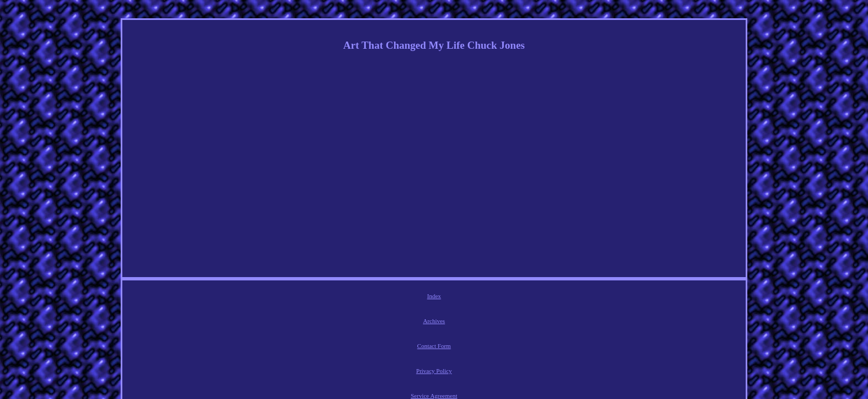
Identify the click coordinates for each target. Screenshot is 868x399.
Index (337, 298)
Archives (368, 298)
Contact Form (408, 298)
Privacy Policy (454, 298)
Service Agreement (508, 298)
